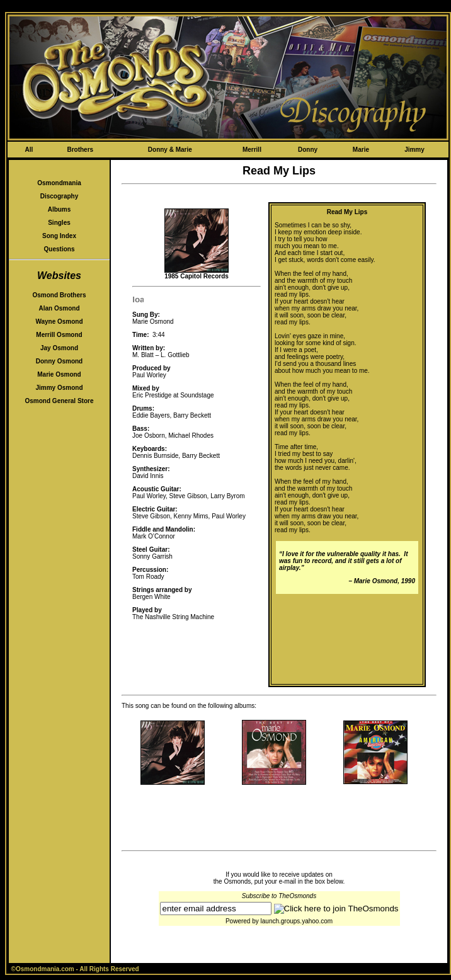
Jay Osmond (59, 348)
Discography (60, 196)
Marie (361, 150)
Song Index (59, 236)
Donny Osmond (59, 361)
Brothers (80, 150)
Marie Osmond (59, 374)
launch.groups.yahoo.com (297, 921)
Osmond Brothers (59, 295)
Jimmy (414, 150)
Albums (60, 209)
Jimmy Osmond (59, 388)
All (29, 150)
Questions (60, 249)
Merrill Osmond (59, 335)
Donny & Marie (170, 150)
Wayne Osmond (59, 322)
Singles (59, 223)
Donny (308, 150)
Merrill (252, 150)
